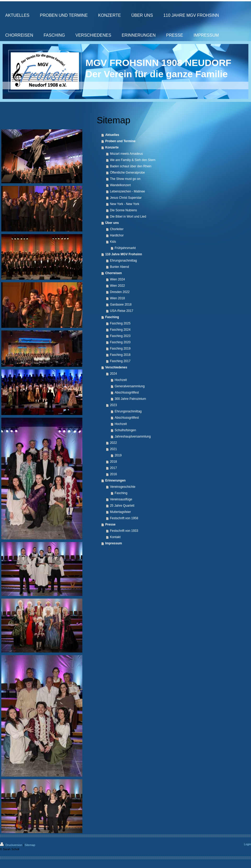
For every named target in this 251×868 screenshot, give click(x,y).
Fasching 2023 (120, 336)
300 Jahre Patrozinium (130, 399)
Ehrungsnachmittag (123, 261)
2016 (113, 474)
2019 (118, 455)
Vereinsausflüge (121, 499)
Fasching (112, 317)
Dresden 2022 (120, 292)
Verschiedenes (116, 367)
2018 (113, 462)
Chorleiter (117, 229)
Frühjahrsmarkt (125, 248)
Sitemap (30, 845)
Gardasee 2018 (121, 305)
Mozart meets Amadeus (126, 154)
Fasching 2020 (120, 342)
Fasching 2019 (120, 349)
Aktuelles (112, 135)
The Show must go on (125, 179)
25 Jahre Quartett (122, 506)
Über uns (112, 223)
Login (247, 844)
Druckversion (12, 845)
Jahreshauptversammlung (133, 436)
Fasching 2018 (120, 355)
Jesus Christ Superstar (126, 198)
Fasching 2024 (120, 330)
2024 (113, 374)
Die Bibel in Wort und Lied (128, 217)
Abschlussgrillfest (127, 392)
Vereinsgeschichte (122, 487)
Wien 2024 (117, 279)
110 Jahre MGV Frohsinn (124, 254)
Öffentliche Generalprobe (127, 173)
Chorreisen (113, 273)
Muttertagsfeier (120, 512)
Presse (110, 524)
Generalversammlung (130, 386)
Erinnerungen (115, 480)
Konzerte (112, 147)
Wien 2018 (117, 298)
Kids (113, 242)
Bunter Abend (119, 267)
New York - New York (124, 204)
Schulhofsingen (125, 430)
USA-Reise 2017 (121, 311)
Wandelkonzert (120, 185)
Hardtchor (117, 235)
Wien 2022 (117, 286)
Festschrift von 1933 (124, 531)
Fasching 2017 (120, 361)
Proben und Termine (120, 141)
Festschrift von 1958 (124, 518)
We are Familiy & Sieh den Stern (133, 160)
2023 (113, 405)
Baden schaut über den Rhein (131, 166)
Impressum (113, 543)
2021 (113, 449)
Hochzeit (121, 380)
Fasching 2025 (120, 323)
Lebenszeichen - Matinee (127, 191)
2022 (113, 443)
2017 (113, 468)
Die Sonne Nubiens (123, 210)
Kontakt (115, 537)
